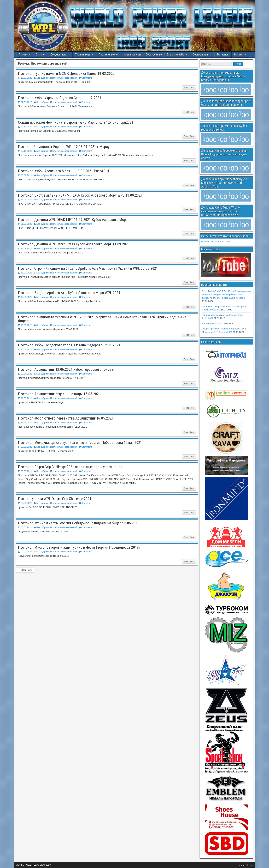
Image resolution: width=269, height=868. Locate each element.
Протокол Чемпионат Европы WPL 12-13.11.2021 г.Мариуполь (68, 147)
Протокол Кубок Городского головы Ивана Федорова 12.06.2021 (69, 345)
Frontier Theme (245, 865)
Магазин (239, 55)
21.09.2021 (26, 200)
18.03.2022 (26, 78)
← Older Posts (25, 570)
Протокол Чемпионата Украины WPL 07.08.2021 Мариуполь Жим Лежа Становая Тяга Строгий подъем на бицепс (102, 319)
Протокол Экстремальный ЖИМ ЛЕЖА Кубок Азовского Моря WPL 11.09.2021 (80, 195)
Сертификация (201, 55)
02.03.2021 (26, 552)
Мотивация (223, 55)
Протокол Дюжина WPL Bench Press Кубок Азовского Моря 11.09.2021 (74, 244)
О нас (39, 55)
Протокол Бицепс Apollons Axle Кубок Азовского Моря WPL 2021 (69, 293)
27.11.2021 (26, 127)
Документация (59, 55)
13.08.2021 (26, 325)
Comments (87, 78)
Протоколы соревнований (64, 78)
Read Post (189, 88)
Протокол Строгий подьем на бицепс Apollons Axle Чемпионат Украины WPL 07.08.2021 (88, 268)
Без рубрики (43, 78)
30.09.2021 (26, 175)
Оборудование (154, 55)
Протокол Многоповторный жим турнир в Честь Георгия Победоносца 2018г (79, 547)
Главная (23, 55)
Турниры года (83, 55)
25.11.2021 (26, 151)
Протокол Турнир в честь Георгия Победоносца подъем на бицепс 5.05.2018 (79, 523)
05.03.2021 (26, 527)
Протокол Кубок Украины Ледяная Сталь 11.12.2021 (60, 98)
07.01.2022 (26, 102)
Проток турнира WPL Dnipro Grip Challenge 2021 (55, 499)
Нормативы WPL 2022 (213, 324)
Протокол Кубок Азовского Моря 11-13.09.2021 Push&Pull (63, 171)
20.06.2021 (26, 349)
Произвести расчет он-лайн (215, 242)
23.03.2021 (26, 471)
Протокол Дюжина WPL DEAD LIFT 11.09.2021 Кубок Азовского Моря (73, 220)
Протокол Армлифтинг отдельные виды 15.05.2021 (59, 394)
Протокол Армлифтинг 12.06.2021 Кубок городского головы (66, 369)
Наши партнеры (132, 55)
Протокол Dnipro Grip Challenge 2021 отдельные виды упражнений (70, 467)
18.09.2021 (26, 273)
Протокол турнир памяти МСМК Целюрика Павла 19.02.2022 (66, 74)
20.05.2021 (26, 447)
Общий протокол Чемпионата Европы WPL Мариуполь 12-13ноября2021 (76, 122)
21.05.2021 (26, 398)
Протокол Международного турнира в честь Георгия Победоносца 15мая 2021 (80, 443)
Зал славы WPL (176, 55)
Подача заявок (107, 55)
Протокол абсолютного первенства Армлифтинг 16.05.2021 (66, 418)
